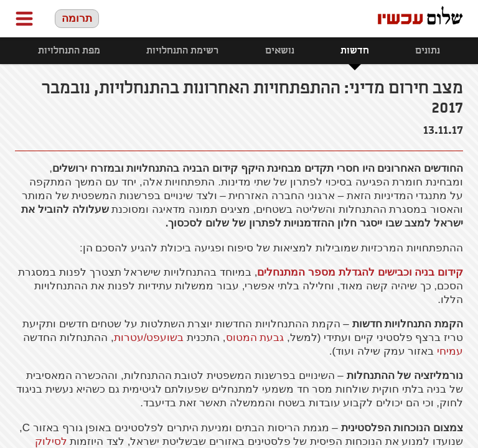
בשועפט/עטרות (149, 338)
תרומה (77, 18)
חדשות (355, 51)
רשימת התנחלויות (182, 51)
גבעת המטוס (255, 338)
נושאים (280, 51)
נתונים (428, 51)
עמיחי (450, 351)
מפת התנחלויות (69, 51)
